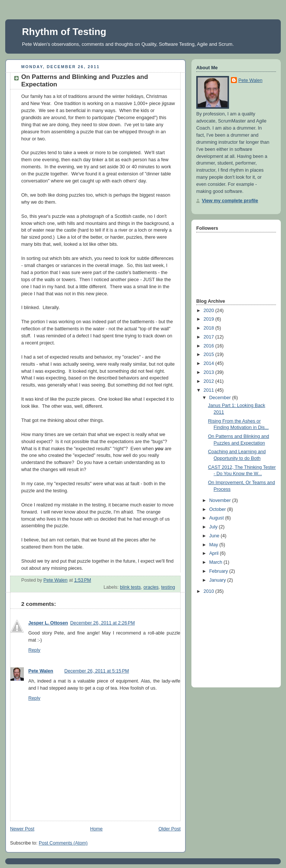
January (218, 580)
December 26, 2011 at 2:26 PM (103, 623)
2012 (210, 381)
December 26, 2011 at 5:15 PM (97, 671)
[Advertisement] (233, 639)
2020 (210, 311)
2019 (210, 319)
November (221, 500)
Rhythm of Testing (64, 32)
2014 (210, 363)
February (219, 571)
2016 (210, 346)
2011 (210, 390)
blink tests (130, 587)
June (215, 536)
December (221, 398)
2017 (210, 337)
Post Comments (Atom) (63, 843)
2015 (210, 354)
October (218, 509)
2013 (210, 372)
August (217, 518)
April (215, 553)
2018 (210, 328)
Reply (34, 650)
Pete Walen (41, 671)
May (214, 545)
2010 (210, 591)
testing (168, 587)
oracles (151, 587)
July (214, 527)
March (217, 562)
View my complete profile (230, 201)
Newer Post (22, 829)
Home (96, 829)
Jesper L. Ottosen (48, 623)
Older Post (169, 829)
